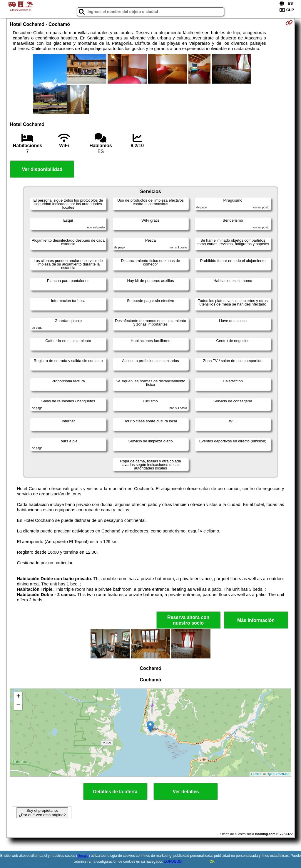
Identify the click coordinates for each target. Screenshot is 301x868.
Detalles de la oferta (115, 792)
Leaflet (256, 774)
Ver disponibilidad (42, 169)
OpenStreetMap (278, 774)
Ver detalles (186, 792)
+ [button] (18, 697)
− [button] (18, 706)
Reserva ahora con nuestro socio (188, 620)
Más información (256, 620)
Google (83, 856)
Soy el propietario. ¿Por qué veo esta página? (42, 813)
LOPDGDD (173, 862)
